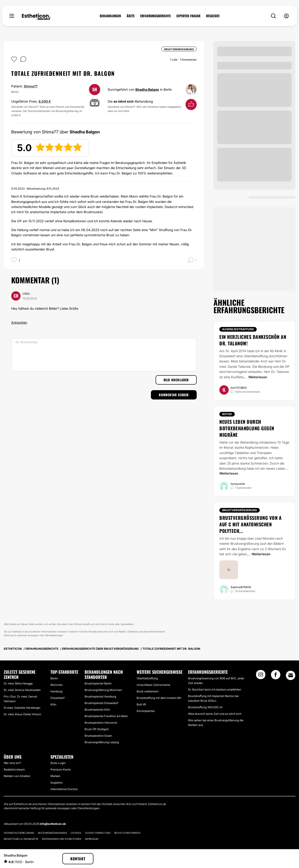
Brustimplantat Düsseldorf (101, 703)
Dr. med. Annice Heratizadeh (22, 690)
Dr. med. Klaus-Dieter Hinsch (22, 714)
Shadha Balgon (147, 89)
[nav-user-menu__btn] (286, 16)
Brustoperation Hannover (101, 723)
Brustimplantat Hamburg (100, 696)
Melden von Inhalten (17, 776)
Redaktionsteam (14, 769)
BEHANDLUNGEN (110, 16)
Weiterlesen (258, 377)
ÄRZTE (131, 16)
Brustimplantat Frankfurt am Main (106, 716)
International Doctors (64, 789)
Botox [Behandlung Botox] (227, 414)
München (57, 685)
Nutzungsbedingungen (52, 833)
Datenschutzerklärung (19, 833)
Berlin (54, 678)
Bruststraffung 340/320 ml (205, 707)
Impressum (92, 839)
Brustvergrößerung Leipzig (102, 742)
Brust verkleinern (148, 691)
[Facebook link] (276, 676)
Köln (53, 704)
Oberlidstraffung (147, 678)
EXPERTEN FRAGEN (188, 16)
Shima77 (31, 86)
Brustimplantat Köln (97, 710)
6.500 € (45, 101)
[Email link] (291, 675)
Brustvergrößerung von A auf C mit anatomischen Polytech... (250, 524)
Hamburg (56, 691)
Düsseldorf (57, 698)
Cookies (76, 833)
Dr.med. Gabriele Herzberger (22, 708)
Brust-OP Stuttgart (97, 729)
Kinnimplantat (146, 711)
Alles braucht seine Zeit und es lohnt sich (215, 714)
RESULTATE (213, 16)
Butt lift (141, 704)
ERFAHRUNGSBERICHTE (155, 16)
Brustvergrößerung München (103, 690)
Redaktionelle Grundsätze (21, 839)
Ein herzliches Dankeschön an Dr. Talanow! (253, 340)
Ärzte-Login (58, 763)
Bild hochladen (176, 380)
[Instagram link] (261, 676)
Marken (55, 776)
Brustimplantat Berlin (98, 683)
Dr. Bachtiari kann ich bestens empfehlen (215, 689)
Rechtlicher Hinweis (127, 833)
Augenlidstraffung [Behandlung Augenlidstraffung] (238, 329)
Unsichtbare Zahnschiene (153, 685)
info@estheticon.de (53, 824)
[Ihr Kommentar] (104, 355)
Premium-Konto (61, 769)
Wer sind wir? (12, 763)
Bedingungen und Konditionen (62, 839)
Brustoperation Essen (98, 736)
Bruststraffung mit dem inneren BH (159, 698)
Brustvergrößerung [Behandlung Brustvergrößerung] (240, 510)
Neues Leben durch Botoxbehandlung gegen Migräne (247, 428)
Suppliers (57, 783)
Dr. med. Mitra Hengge (18, 683)
